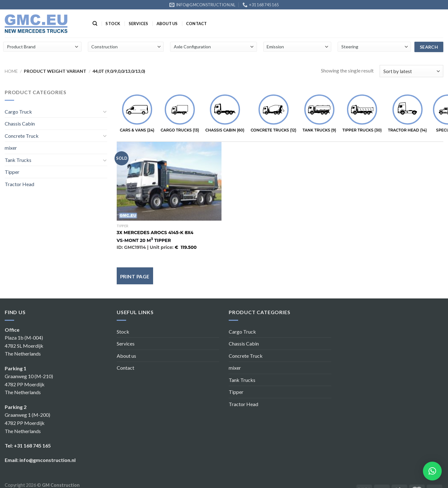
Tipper (12, 172)
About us (167, 24)
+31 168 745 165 (32, 445)
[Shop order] (411, 71)
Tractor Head (19, 184)
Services (139, 24)
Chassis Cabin (20, 123)
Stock (113, 24)
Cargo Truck (18, 112)
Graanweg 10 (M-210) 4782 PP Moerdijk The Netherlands (29, 384)
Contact (197, 24)
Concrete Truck (22, 136)
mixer (11, 148)
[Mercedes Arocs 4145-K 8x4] (169, 181)
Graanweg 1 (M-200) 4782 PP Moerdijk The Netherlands (27, 423)
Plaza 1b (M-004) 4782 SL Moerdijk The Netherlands (24, 346)
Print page (135, 276)
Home (11, 71)
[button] (432, 471)
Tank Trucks (18, 160)
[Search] (95, 24)
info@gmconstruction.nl (48, 460)
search (429, 47)
